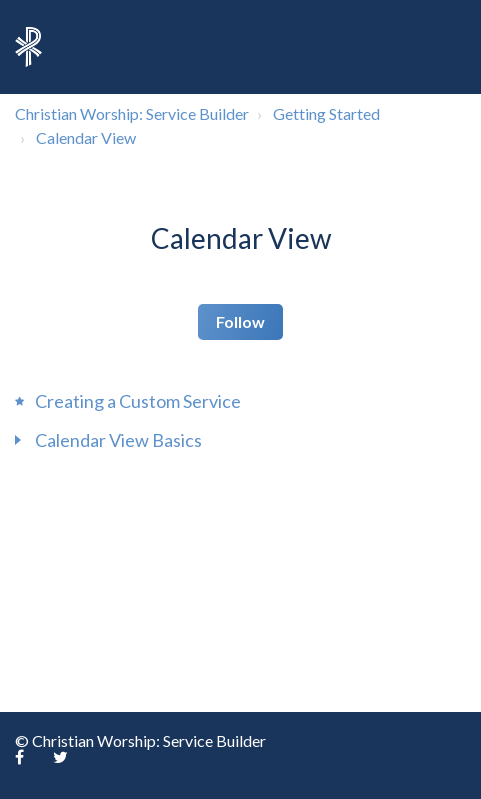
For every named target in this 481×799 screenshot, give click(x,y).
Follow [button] (240, 321)
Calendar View (86, 137)
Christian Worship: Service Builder (132, 113)
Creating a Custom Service (138, 401)
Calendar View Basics (118, 440)
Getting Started (326, 113)
